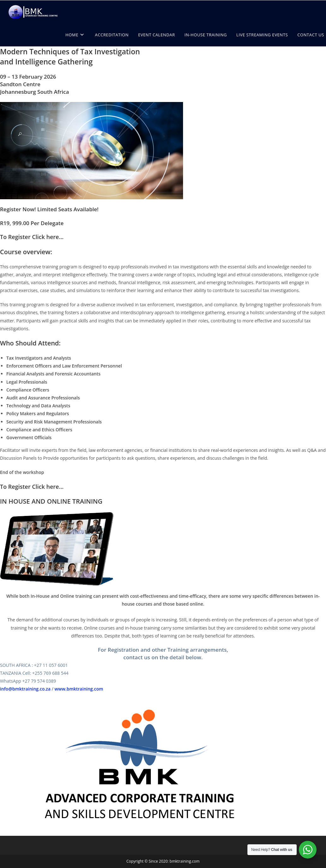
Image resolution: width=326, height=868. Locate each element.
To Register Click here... (32, 237)
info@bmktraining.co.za (25, 689)
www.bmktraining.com (79, 689)
